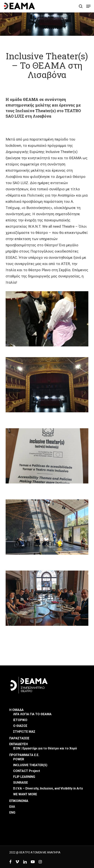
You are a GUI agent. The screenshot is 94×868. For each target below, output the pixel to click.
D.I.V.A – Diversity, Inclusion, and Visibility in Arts (48, 788)
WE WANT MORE (25, 794)
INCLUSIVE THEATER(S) (30, 765)
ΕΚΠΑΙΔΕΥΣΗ (19, 744)
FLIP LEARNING (24, 777)
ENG (12, 812)
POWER (19, 759)
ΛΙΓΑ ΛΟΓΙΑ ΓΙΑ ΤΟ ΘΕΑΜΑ (32, 714)
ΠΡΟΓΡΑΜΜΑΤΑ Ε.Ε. (24, 755)
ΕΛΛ (12, 807)
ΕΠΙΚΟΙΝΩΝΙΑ (19, 801)
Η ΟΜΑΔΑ (16, 710)
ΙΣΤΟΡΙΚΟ (20, 720)
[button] (88, 6)
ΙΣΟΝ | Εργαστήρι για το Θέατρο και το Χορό (45, 748)
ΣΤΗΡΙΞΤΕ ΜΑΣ (24, 732)
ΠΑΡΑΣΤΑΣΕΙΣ (19, 738)
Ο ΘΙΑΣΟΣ (20, 726)
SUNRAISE (21, 783)
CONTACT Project (27, 771)
